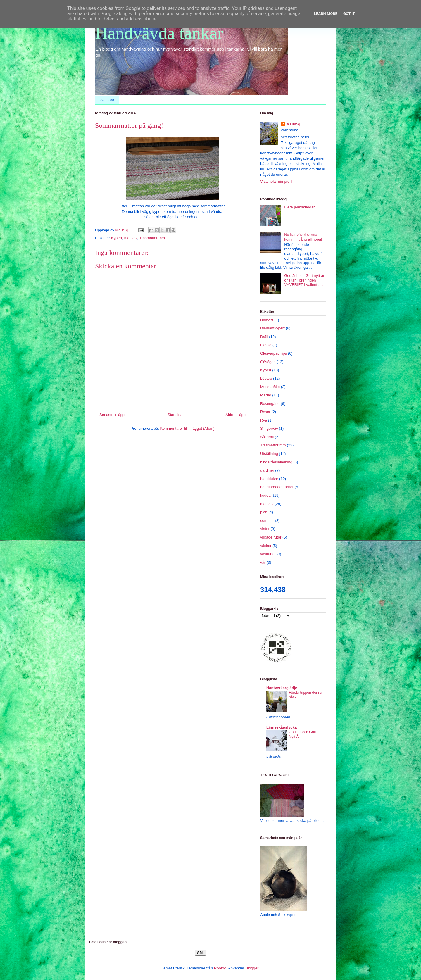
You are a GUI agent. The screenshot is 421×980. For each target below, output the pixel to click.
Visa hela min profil (276, 181)
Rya (264, 420)
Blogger (252, 968)
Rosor (265, 412)
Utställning (269, 454)
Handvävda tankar (159, 33)
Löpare (266, 378)
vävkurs (267, 554)
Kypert (117, 238)
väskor (266, 546)
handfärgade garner (277, 487)
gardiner (267, 470)
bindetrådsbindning (276, 462)
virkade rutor (271, 537)
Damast (267, 320)
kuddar (266, 495)
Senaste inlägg (112, 415)
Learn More (326, 14)
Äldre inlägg (235, 415)
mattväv (131, 238)
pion (264, 512)
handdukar (269, 479)
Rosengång (270, 404)
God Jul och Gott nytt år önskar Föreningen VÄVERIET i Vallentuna (304, 280)
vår (263, 562)
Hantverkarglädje (282, 688)
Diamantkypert (272, 328)
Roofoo (220, 968)
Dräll (264, 337)
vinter (265, 529)
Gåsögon (268, 362)
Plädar (266, 395)
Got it (349, 14)
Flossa (266, 345)
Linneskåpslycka (282, 727)
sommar (267, 521)
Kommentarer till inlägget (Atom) (187, 428)
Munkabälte (270, 387)
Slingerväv (269, 428)
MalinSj (293, 124)
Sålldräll (267, 437)
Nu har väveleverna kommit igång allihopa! (303, 237)
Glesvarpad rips (274, 353)
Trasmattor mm (152, 238)
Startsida (107, 100)
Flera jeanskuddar (299, 207)
